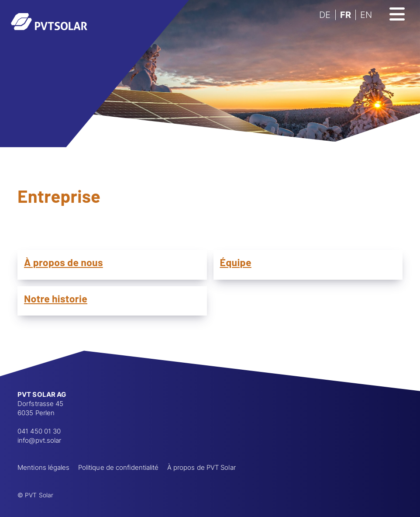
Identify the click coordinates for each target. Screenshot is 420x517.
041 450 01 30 (39, 431)
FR (346, 15)
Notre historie (56, 298)
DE (325, 15)
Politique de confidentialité (119, 467)
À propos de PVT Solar (201, 467)
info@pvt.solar (39, 440)
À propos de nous (64, 262)
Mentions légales (44, 467)
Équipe (236, 262)
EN (366, 15)
